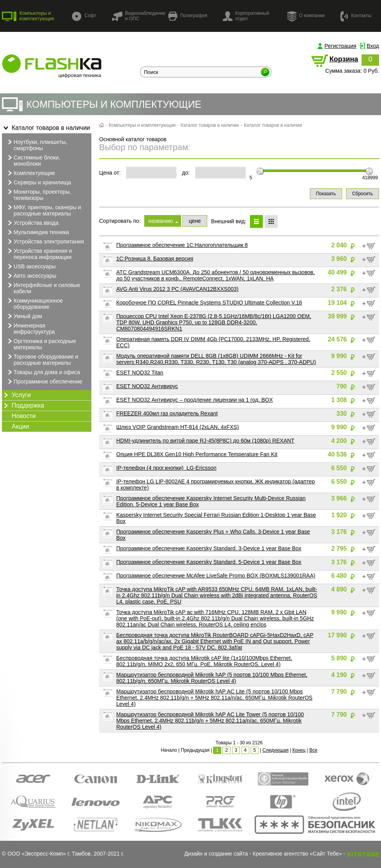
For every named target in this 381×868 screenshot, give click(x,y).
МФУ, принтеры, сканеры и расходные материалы (43, 210)
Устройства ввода (32, 223)
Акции (20, 426)
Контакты (356, 16)
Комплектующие (31, 173)
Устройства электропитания (45, 241)
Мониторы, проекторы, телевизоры (38, 194)
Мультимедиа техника (37, 232)
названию (161, 221)
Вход (373, 46)
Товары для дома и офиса (43, 372)
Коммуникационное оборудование (34, 303)
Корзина (344, 59)
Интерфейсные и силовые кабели (43, 288)
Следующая (275, 750)
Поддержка (23, 406)
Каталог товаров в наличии (46, 128)
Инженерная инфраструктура (30, 328)
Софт (84, 16)
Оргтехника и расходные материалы (41, 344)
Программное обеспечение (44, 381)
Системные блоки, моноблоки (33, 160)
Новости (24, 416)
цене (195, 221)
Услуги (16, 395)
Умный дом (24, 316)
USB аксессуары (31, 266)
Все (314, 750)
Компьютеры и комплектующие (28, 16)
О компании (306, 16)
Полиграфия (188, 16)
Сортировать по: (120, 221)
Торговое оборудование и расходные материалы (42, 359)
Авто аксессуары (31, 276)
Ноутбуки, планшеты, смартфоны (37, 145)
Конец (299, 750)
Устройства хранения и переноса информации (39, 254)
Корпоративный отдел (246, 16)
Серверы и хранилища (38, 182)
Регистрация (341, 46)
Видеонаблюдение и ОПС (138, 16)
